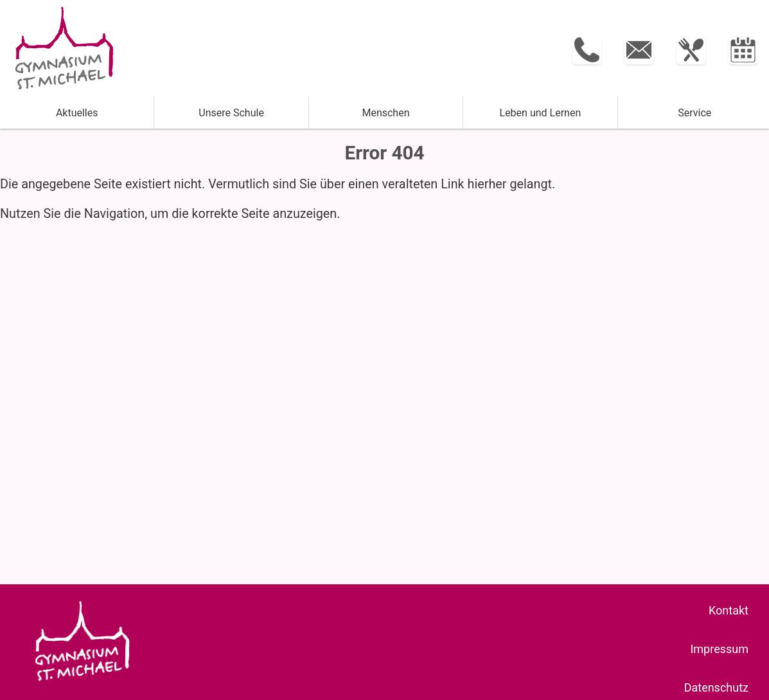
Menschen (385, 113)
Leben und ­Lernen (541, 113)
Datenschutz (716, 687)
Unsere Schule (231, 113)
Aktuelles (77, 113)
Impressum (719, 649)
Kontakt (729, 610)
